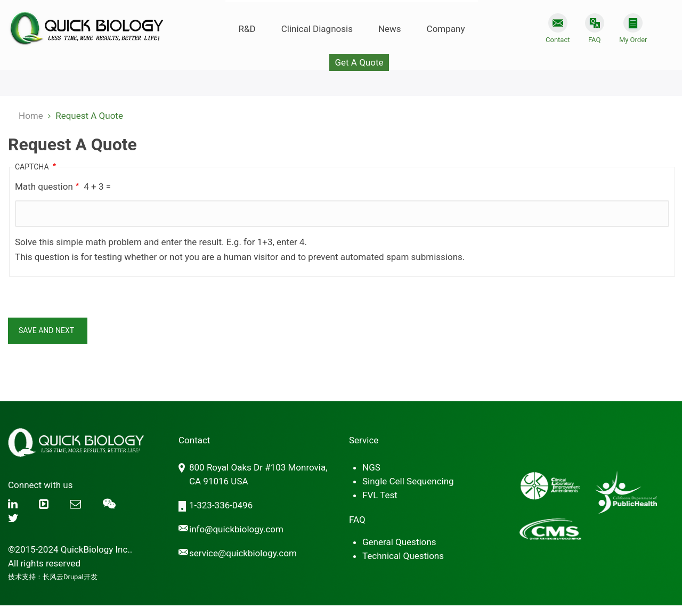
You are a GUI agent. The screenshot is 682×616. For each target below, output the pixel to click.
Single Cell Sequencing (408, 481)
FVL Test (380, 495)
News (390, 29)
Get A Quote (359, 62)
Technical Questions (403, 556)
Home (31, 116)
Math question (44, 187)
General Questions (399, 542)
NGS (371, 467)
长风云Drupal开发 (70, 577)
